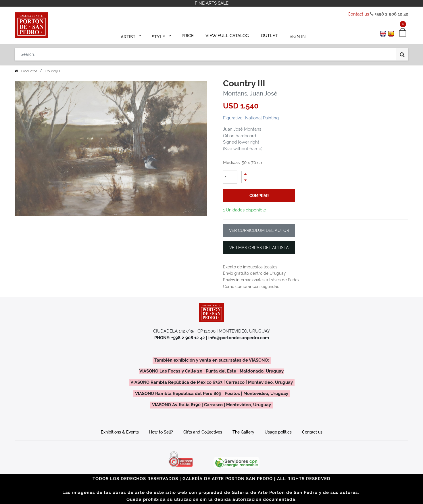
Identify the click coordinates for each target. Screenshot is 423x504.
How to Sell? (161, 432)
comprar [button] (259, 196)
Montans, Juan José (250, 93)
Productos (29, 71)
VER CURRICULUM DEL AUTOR (259, 230)
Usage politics (278, 432)
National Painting (262, 118)
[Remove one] (245, 180)
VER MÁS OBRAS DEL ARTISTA (259, 248)
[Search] (402, 52)
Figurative (233, 118)
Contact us (358, 14)
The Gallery (243, 432)
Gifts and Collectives (203, 432)
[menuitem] (190, 35)
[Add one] (245, 174)
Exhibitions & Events (120, 432)
